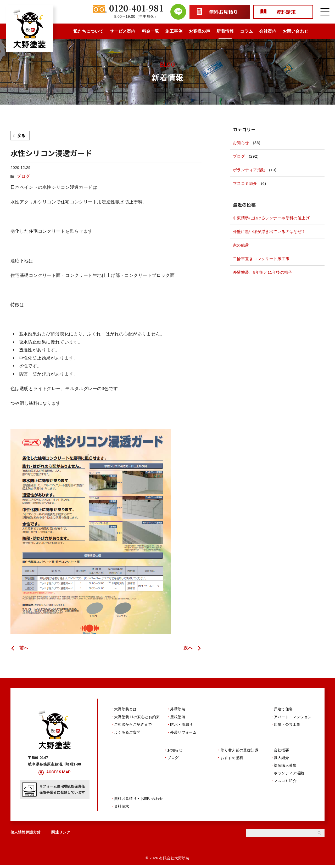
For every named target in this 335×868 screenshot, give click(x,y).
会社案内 (268, 31)
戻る (21, 136)
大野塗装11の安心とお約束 (137, 716)
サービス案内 (123, 31)
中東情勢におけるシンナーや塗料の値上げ (271, 218)
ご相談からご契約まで (133, 723)
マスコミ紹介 (245, 183)
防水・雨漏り (182, 723)
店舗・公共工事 (287, 723)
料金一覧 (150, 31)
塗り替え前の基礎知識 (239, 751)
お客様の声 (199, 31)
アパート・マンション (293, 716)
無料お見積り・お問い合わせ (139, 802)
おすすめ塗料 (232, 759)
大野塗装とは (125, 708)
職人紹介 (281, 759)
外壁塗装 (178, 708)
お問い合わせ (296, 31)
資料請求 (122, 809)
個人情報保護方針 (26, 835)
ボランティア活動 (249, 170)
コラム (246, 31)
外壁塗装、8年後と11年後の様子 (263, 272)
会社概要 (281, 751)
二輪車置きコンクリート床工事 (261, 259)
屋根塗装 (178, 716)
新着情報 (225, 31)
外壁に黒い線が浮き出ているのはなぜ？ (269, 232)
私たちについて (88, 31)
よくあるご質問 (127, 731)
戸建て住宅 (283, 708)
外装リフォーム (183, 731)
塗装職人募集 (285, 767)
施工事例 (174, 31)
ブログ (22, 176)
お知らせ (241, 143)
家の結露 (241, 245)
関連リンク (61, 835)
